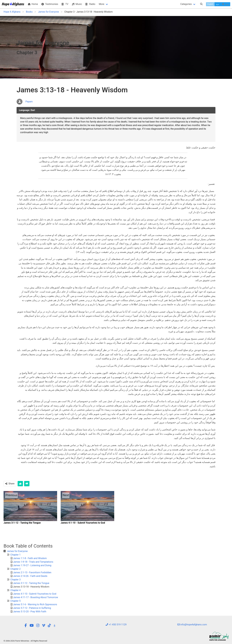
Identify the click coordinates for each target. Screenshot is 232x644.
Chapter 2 (15, 569)
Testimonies (50, 4)
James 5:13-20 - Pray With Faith (30, 612)
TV (65, 4)
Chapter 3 (15, 580)
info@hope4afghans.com (192, 625)
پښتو (225, 4)
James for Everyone (17, 551)
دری (217, 4)
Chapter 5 (15, 601)
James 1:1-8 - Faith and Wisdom (30, 558)
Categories (186, 4)
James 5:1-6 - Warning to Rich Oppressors (35, 604)
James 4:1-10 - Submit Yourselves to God (35, 594)
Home (33, 4)
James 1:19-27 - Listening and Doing (32, 565)
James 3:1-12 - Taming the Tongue (31, 583)
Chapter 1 (15, 555)
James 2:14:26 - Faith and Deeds (30, 576)
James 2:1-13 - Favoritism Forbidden (32, 572)
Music (77, 4)
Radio (90, 4)
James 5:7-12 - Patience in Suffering (32, 608)
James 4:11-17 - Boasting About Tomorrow (36, 597)
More (102, 4)
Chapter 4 (15, 590)
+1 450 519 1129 (116, 625)
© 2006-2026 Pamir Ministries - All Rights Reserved (25, 641)
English (210, 4)
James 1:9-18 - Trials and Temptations (33, 562)
